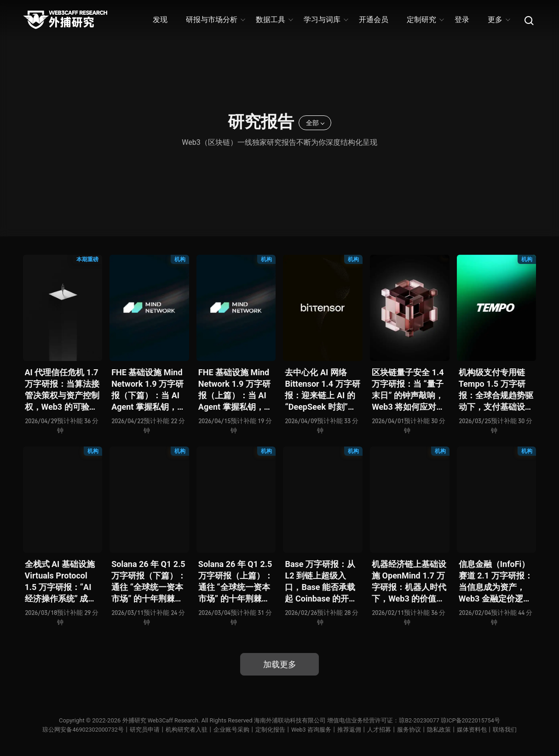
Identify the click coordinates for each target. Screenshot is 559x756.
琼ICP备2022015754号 (472, 720)
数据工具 (274, 20)
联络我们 (506, 730)
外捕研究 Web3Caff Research (159, 720)
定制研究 (425, 20)
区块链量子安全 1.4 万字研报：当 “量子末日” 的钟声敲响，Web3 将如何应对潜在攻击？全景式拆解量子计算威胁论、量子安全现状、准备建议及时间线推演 (409, 390)
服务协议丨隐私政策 (425, 730)
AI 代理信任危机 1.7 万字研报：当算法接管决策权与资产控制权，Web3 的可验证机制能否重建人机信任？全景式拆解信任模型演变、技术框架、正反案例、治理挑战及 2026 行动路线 (62, 390)
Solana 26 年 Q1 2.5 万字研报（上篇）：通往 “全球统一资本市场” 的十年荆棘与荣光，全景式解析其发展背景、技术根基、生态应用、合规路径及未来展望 (236, 582)
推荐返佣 (350, 730)
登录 (462, 20)
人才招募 (380, 730)
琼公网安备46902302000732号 (83, 730)
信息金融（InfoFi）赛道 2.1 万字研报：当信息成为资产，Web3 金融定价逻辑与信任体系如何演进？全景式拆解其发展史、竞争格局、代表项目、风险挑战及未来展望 (496, 582)
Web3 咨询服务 (312, 730)
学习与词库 (326, 20)
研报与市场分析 (215, 20)
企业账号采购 (232, 730)
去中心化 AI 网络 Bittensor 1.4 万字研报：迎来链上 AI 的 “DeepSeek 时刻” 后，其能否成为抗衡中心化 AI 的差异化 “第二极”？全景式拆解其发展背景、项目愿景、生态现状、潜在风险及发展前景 (322, 390)
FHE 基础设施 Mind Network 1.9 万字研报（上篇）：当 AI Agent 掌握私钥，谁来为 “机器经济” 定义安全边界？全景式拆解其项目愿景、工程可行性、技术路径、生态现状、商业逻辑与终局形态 (236, 390)
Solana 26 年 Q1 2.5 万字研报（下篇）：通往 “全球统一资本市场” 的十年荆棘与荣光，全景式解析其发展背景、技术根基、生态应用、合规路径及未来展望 (149, 582)
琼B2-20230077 (419, 720)
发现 (160, 20)
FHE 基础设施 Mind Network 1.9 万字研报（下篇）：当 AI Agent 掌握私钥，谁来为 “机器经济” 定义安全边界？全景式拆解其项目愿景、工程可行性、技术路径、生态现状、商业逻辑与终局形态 (149, 390)
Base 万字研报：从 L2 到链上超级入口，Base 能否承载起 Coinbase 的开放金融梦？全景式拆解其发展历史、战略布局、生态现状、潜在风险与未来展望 (322, 582)
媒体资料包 (473, 730)
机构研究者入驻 (187, 730)
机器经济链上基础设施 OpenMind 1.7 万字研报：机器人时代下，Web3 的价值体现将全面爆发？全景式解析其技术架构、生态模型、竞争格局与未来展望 (409, 582)
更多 (498, 20)
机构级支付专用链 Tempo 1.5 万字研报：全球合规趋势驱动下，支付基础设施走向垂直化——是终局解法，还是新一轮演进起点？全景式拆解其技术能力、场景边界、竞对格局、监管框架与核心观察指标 (496, 390)
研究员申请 (145, 730)
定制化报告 (271, 730)
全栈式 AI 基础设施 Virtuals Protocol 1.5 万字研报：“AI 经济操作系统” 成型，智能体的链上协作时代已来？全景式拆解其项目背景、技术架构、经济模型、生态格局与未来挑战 (62, 582)
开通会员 (374, 20)
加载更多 (280, 664)
